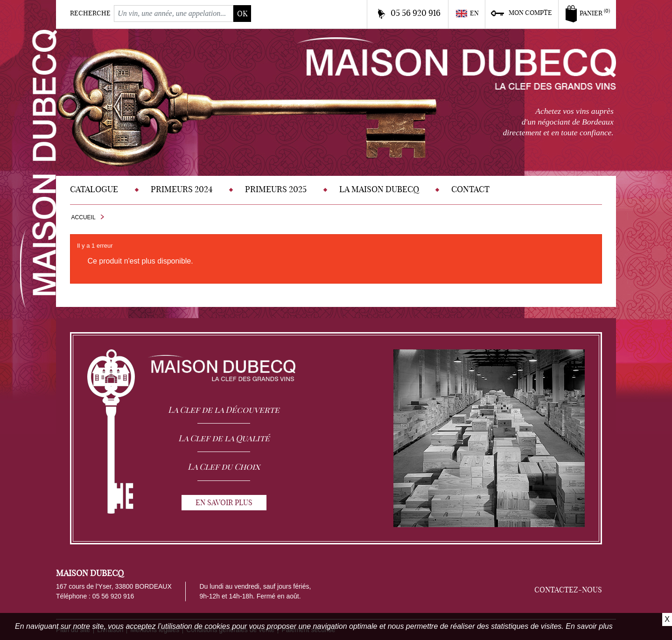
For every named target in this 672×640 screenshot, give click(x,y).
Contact (470, 189)
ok (242, 14)
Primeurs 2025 (276, 189)
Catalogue (94, 189)
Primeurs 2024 (182, 189)
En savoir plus (589, 626)
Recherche (90, 13)
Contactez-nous (568, 590)
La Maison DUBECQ (379, 189)
